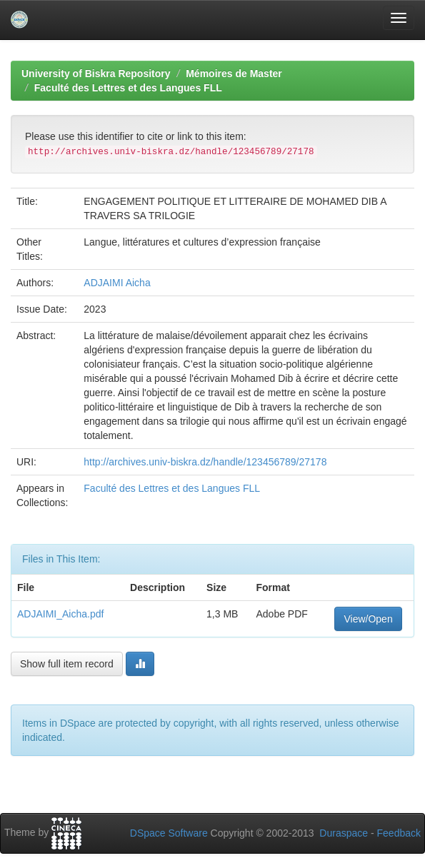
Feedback (399, 833)
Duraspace (344, 833)
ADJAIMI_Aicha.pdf (60, 614)
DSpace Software (169, 833)
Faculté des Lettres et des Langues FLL (128, 88)
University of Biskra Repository (96, 74)
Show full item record (67, 664)
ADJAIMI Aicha (117, 283)
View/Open (368, 619)
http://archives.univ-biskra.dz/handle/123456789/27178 (205, 462)
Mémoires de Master (234, 74)
